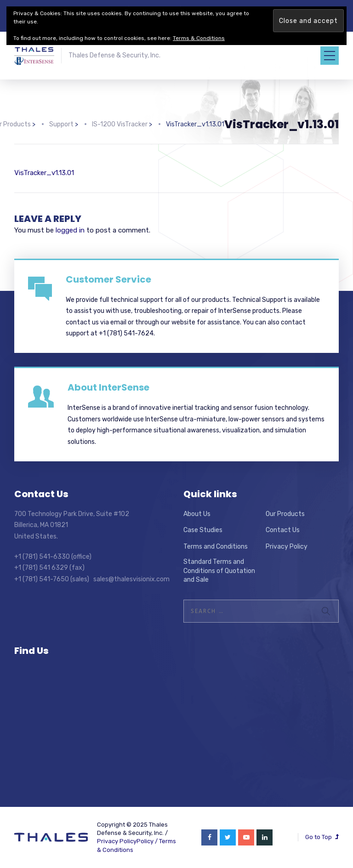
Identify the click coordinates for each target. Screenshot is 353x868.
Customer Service (108, 279)
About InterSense (108, 387)
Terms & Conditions (199, 38)
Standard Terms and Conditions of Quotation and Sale (219, 571)
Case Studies (203, 530)
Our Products (285, 514)
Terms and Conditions (216, 547)
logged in (70, 230)
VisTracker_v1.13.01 (44, 173)
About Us (197, 514)
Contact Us (283, 530)
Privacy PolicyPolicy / (128, 841)
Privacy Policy (287, 547)
